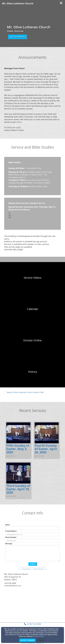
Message (9, 544)
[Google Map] (32, 604)
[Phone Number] (32, 541)
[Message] (32, 553)
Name (8, 525)
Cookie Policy (39, 636)
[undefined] (32, 278)
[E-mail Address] (32, 534)
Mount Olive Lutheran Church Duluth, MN (25, 392)
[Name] (32, 528)
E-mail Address (11, 531)
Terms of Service (38, 569)
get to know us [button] (18, 37)
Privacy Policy (26, 569)
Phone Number (11, 537)
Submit (33, 564)
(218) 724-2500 (34, 624)
